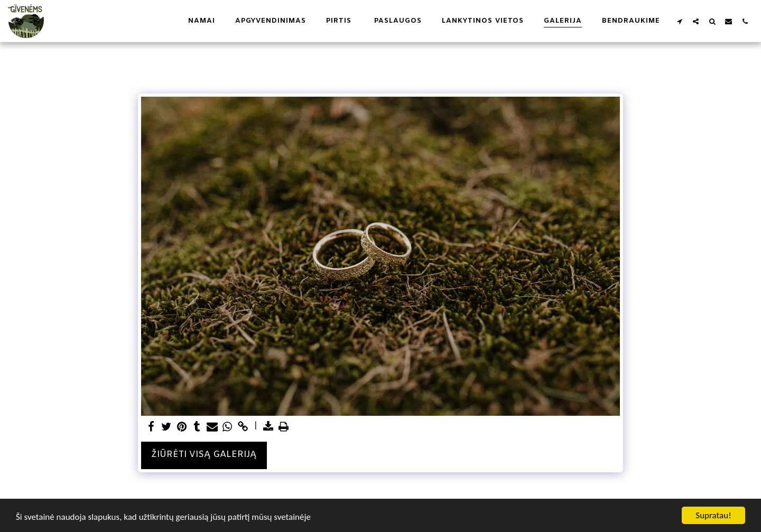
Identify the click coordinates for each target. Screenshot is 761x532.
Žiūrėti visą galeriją (204, 455)
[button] (679, 21)
